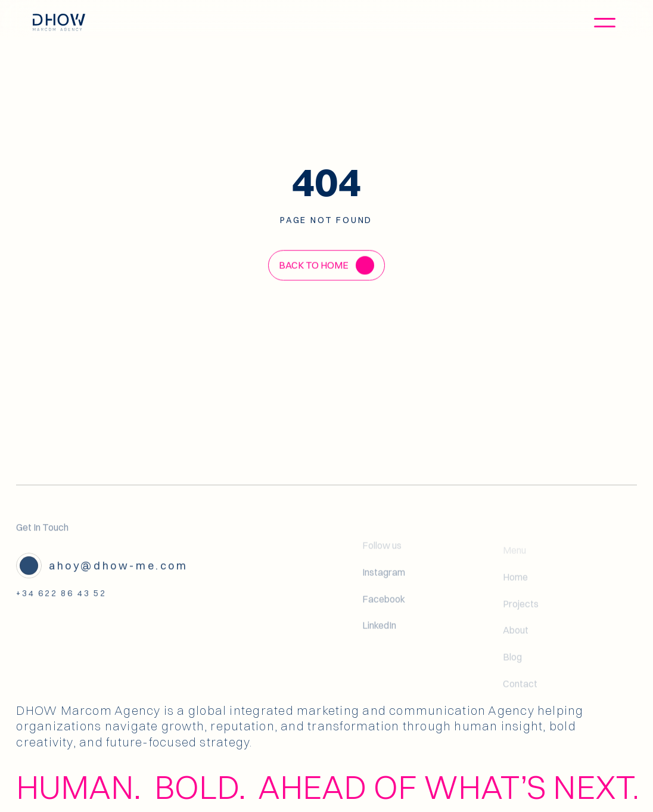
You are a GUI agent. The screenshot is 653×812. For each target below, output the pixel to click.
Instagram (384, 582)
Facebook (384, 609)
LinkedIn (379, 636)
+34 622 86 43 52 (61, 599)
